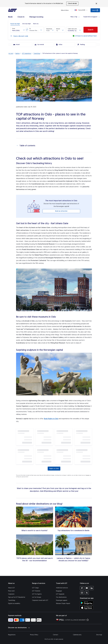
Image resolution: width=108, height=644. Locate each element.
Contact (56, 635)
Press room (11, 591)
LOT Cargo (35, 588)
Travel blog (12, 600)
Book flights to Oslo (51, 419)
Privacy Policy (34, 635)
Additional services (62, 588)
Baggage (59, 591)
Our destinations (61, 597)
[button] (18, 30)
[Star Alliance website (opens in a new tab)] (77, 620)
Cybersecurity (77, 635)
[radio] (15, 24)
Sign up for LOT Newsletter (17, 597)
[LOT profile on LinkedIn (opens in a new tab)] (92, 588)
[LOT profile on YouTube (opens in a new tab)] (87, 588)
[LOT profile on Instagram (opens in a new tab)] (82, 593)
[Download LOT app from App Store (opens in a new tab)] (87, 608)
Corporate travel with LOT (40, 600)
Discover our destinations (19, 628)
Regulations (12, 635)
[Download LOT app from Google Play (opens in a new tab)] (87, 603)
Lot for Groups (37, 597)
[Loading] (82, 10)
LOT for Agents (37, 594)
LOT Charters (36, 591)
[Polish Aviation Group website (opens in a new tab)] (60, 620)
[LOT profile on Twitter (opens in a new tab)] (87, 593)
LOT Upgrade (60, 594)
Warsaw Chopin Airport (63, 603)
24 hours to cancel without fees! (86, 36)
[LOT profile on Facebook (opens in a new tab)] (82, 588)
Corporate (11, 594)
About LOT (11, 588)
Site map (99, 635)
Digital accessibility (14, 603)
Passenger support (62, 600)
